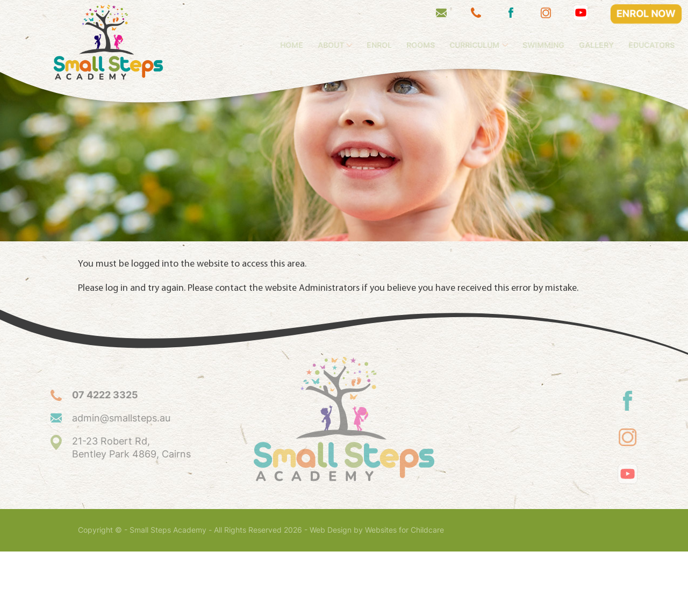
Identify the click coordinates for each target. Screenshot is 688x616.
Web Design (331, 594)
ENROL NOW (646, 14)
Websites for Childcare (404, 594)
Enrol (396, 45)
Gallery (614, 45)
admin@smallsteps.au (105, 482)
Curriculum (492, 45)
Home (309, 45)
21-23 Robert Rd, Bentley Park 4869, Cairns (115, 512)
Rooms (438, 45)
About (348, 45)
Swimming (561, 45)
